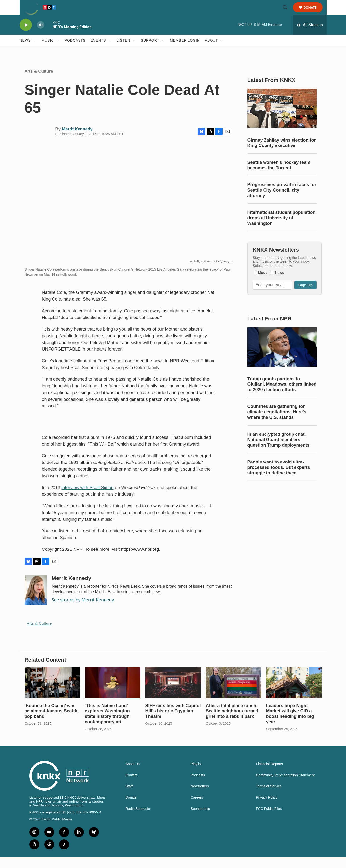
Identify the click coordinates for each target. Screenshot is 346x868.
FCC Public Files (269, 820)
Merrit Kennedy (77, 140)
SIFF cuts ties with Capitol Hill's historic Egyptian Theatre (173, 722)
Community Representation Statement (285, 786)
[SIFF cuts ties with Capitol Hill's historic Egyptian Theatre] (173, 694)
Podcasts (75, 52)
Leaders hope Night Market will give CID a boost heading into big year (290, 725)
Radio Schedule (138, 820)
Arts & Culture (39, 82)
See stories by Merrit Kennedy (83, 611)
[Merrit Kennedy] (36, 601)
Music (48, 52)
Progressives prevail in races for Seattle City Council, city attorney (282, 201)
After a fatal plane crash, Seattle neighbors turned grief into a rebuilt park (232, 722)
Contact (132, 786)
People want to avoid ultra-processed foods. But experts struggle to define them (279, 479)
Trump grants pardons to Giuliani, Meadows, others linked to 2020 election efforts (282, 396)
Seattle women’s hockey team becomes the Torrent (279, 176)
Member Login (185, 52)
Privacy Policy (267, 809)
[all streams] (310, 36)
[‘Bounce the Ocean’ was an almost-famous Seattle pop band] (52, 694)
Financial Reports (269, 775)
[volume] (41, 36)
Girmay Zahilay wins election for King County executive (282, 154)
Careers (197, 809)
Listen (123, 52)
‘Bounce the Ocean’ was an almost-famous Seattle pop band (52, 722)
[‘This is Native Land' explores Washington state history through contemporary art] (113, 694)
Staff (129, 797)
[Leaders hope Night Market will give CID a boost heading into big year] (294, 694)
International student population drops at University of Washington (281, 229)
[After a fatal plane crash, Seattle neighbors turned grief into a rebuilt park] (234, 694)
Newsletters (200, 797)
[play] (26, 36)
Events (98, 52)
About (211, 52)
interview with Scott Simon (88, 499)
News (25, 52)
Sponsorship (200, 820)
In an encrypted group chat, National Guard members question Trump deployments (279, 451)
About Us (133, 775)
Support (150, 52)
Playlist (196, 775)
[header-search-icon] (288, 13)
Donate (313, 13)
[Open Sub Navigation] (35, 52)
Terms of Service (269, 797)
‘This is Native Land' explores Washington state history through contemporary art (107, 725)
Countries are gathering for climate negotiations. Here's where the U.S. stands (277, 423)
